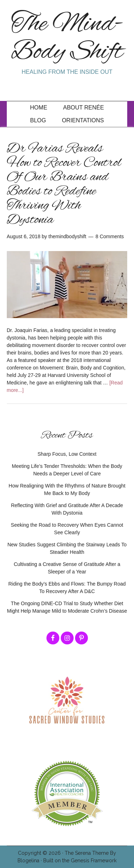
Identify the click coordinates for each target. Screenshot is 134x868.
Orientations (83, 120)
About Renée (84, 108)
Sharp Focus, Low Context (67, 454)
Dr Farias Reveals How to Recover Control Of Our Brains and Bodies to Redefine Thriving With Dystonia (64, 184)
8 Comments (110, 236)
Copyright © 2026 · (41, 853)
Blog (38, 120)
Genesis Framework (94, 861)
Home (39, 108)
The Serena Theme (87, 853)
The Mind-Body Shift (67, 38)
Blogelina (28, 861)
